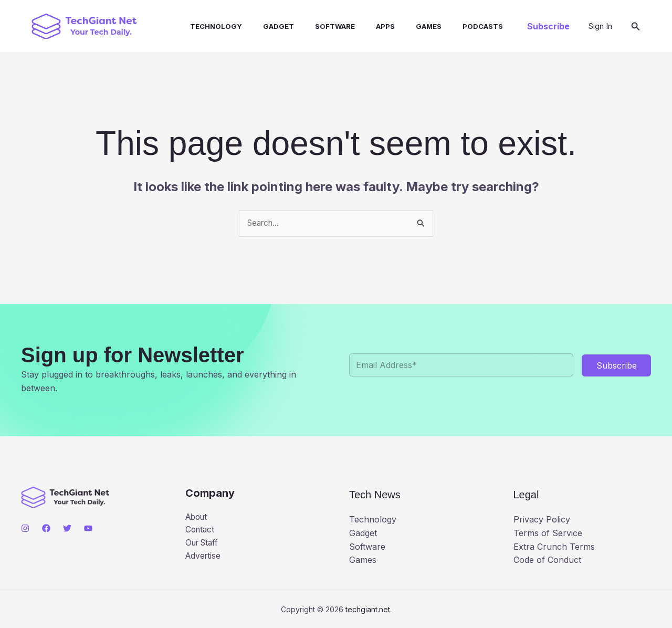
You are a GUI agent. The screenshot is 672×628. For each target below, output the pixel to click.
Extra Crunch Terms (554, 547)
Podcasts (451, 26)
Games (401, 26)
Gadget (264, 26)
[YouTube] (88, 528)
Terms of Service (548, 533)
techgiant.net (368, 609)
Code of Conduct (547, 560)
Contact (201, 531)
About (198, 517)
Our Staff (204, 545)
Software (316, 26)
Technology (206, 26)
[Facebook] (46, 528)
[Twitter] (67, 528)
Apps (362, 26)
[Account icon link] (600, 26)
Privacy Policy (542, 520)
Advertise (204, 558)
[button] (548, 26)
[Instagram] (25, 528)
